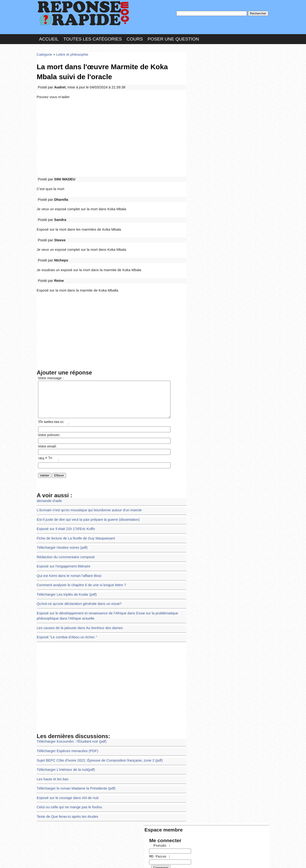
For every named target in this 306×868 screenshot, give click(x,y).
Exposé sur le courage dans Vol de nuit (65, 765)
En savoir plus (150, 852)
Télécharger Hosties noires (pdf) (60, 528)
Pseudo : (202, 69)
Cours (135, 36)
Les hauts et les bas (51, 748)
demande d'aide (48, 485)
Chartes (46, 859)
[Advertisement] (112, 131)
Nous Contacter (75, 859)
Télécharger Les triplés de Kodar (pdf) (64, 571)
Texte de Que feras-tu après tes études (65, 783)
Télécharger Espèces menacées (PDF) (65, 723)
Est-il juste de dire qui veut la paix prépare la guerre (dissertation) (84, 502)
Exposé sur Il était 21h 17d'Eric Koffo (64, 511)
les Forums (106, 859)
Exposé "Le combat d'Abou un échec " (64, 611)
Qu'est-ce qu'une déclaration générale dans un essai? (76, 580)
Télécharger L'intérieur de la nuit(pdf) (64, 740)
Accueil (49, 36)
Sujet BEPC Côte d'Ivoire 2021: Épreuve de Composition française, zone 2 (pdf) (94, 731)
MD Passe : (202, 79)
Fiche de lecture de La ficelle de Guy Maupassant (73, 520)
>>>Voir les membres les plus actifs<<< (218, 164)
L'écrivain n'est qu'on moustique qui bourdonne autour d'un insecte (85, 494)
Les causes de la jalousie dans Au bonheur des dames (76, 602)
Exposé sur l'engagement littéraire (61, 546)
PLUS (225, 859)
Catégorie (44, 51)
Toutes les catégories (93, 36)
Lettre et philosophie (69, 51)
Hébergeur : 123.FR (140, 859)
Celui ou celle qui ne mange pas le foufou (67, 774)
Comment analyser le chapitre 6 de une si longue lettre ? (78, 563)
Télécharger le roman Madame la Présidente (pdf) (73, 757)
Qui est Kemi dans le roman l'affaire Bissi (66, 554)
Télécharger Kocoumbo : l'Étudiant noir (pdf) (69, 714)
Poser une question (173, 36)
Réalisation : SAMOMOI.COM (190, 859)
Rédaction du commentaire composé (63, 537)
